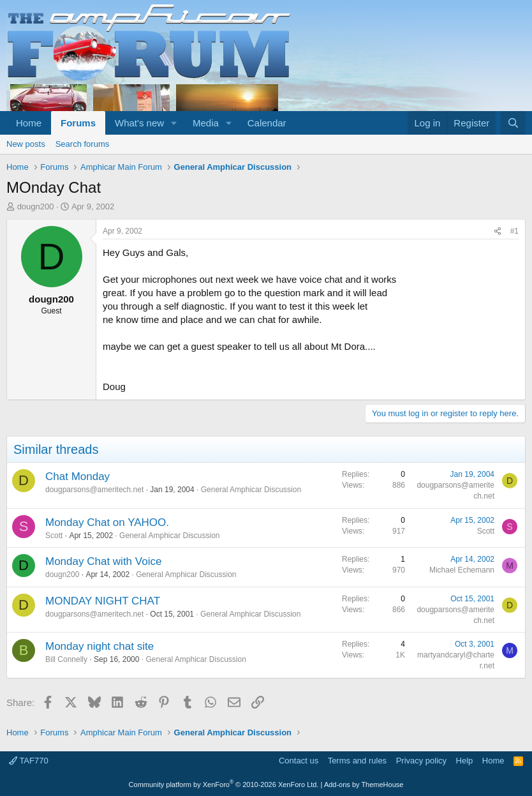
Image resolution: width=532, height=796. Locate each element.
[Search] (513, 123)
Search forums (83, 144)
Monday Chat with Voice (103, 561)
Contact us (299, 761)
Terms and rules (357, 761)
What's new (139, 123)
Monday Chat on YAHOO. (107, 522)
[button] (174, 123)
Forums (78, 123)
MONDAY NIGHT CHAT (103, 601)
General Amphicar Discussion (251, 490)
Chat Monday (78, 477)
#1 (514, 231)
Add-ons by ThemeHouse (364, 785)
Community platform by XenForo (224, 785)
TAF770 (29, 761)
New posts (26, 144)
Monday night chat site (100, 646)
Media (206, 123)
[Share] (498, 231)
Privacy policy (421, 761)
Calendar (267, 123)
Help (465, 761)
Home (29, 123)
